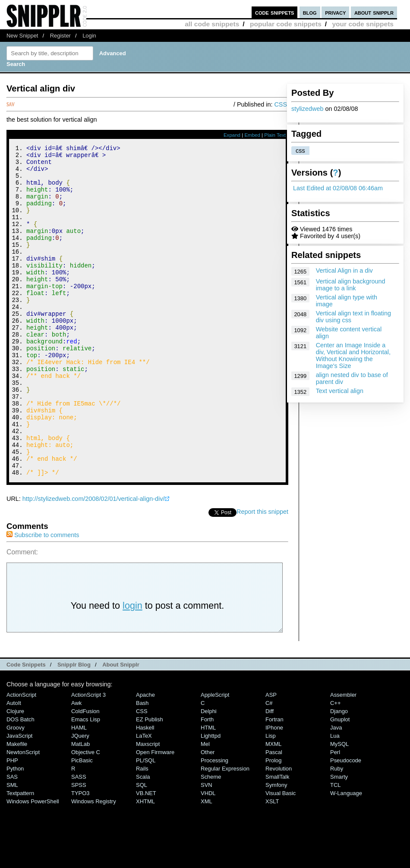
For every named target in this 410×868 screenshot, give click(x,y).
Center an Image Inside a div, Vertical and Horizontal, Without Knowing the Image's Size (353, 355)
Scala (143, 839)
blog (310, 12)
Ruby (337, 831)
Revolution (279, 831)
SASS (79, 839)
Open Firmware (155, 814)
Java (336, 790)
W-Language (346, 855)
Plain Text (275, 135)
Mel (205, 806)
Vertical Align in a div (344, 270)
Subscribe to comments (43, 597)
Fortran (274, 782)
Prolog (273, 822)
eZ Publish (150, 782)
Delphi (209, 773)
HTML (208, 790)
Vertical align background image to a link (351, 285)
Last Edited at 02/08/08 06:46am (338, 188)
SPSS (79, 847)
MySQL (339, 806)
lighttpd (211, 798)
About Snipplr (121, 727)
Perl (335, 814)
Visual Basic (281, 855)
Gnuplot (340, 782)
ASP (271, 757)
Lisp (271, 798)
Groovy (16, 790)
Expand (232, 135)
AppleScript (215, 757)
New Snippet (22, 36)
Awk (76, 765)
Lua (335, 798)
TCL (335, 847)
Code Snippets (26, 727)
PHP (12, 822)
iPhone (274, 790)
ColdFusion (85, 773)
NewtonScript (23, 814)
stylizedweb (307, 109)
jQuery (80, 798)
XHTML (145, 863)
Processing (214, 822)
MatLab (80, 806)
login (132, 668)
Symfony (276, 847)
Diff (270, 773)
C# (269, 765)
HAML (79, 790)
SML (12, 847)
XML (207, 863)
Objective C (86, 814)
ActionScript (21, 757)
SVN (207, 847)
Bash (142, 765)
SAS (12, 839)
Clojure (15, 773)
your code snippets (363, 24)
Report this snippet (262, 574)
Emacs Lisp (86, 782)
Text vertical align (340, 391)
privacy (335, 12)
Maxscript (148, 806)
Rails (142, 831)
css (300, 151)
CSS (281, 104)
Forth (207, 782)
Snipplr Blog (74, 727)
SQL (142, 847)
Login (89, 36)
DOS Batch (20, 782)
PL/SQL (146, 822)
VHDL (208, 855)
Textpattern (20, 855)
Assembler (343, 757)
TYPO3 (80, 855)
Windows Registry (94, 863)
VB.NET (146, 855)
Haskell (145, 790)
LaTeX (144, 798)
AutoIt (14, 765)
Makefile (17, 806)
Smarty (339, 839)
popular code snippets (286, 24)
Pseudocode (346, 822)
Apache (145, 757)
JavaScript (19, 798)
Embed (252, 135)
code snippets (275, 12)
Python (15, 831)
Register (60, 36)
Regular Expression (225, 831)
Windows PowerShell (33, 863)
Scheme (211, 839)
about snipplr (374, 12)
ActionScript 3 (88, 757)
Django (339, 773)
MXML (273, 806)
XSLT (272, 863)
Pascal (274, 814)
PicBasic (82, 822)
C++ (335, 765)
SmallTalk (277, 839)
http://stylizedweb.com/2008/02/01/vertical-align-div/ (94, 561)
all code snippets (212, 24)
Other (208, 814)
